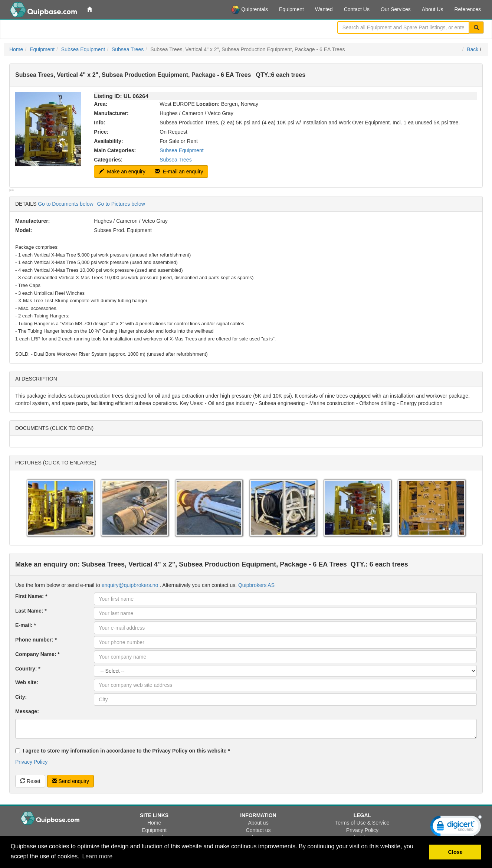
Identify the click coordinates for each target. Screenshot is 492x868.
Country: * (28, 669)
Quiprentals (250, 10)
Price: (101, 132)
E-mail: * (26, 625)
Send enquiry (71, 781)
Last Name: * (31, 611)
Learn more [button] (97, 856)
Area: (101, 104)
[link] (456, 828)
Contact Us (357, 9)
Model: (24, 230)
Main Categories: (115, 150)
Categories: (108, 160)
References (468, 9)
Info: (99, 123)
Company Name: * (37, 654)
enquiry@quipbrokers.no (130, 585)
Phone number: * (36, 640)
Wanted (324, 9)
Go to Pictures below (121, 204)
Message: (27, 711)
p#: (12, 190)
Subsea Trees (128, 49)
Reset (30, 781)
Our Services (396, 9)
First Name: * (31, 596)
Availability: (108, 141)
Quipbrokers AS (256, 585)
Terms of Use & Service (362, 823)
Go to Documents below (65, 204)
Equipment (291, 9)
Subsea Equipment (83, 49)
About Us (433, 9)
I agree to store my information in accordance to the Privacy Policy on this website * (123, 751)
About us (258, 823)
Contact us (258, 830)
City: (21, 697)
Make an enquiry (122, 172)
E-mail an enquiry (179, 172)
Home (16, 49)
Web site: (27, 682)
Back (473, 49)
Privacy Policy (31, 762)
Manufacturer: (111, 113)
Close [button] (455, 852)
